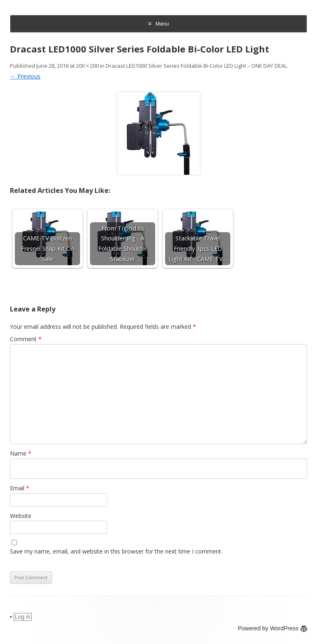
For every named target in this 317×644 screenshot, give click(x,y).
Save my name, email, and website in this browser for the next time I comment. (116, 551)
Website (21, 516)
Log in (23, 617)
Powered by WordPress (272, 628)
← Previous (25, 76)
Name (21, 453)
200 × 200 (87, 66)
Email (20, 488)
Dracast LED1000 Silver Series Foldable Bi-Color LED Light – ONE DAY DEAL (196, 66)
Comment (26, 339)
